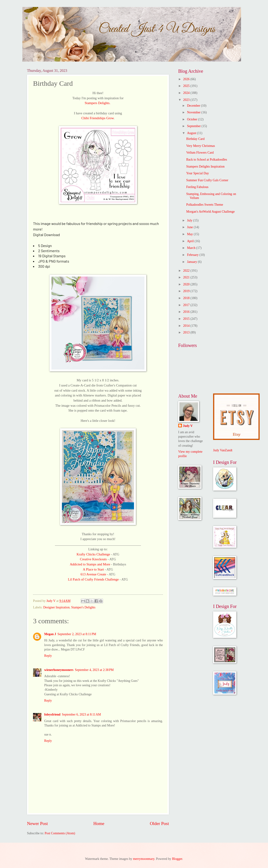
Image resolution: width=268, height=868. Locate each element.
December (194, 106)
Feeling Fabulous (197, 187)
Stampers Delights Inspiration (205, 167)
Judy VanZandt (223, 450)
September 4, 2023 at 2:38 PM (94, 670)
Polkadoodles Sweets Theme (204, 205)
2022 (187, 271)
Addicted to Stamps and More (90, 564)
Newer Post (37, 823)
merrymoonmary (144, 859)
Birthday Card (195, 139)
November (194, 112)
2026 (187, 79)
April (191, 241)
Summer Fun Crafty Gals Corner (207, 180)
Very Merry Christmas (200, 146)
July (190, 220)
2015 (187, 319)
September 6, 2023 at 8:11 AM (81, 715)
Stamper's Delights (83, 607)
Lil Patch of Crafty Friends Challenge (93, 579)
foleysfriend (52, 715)
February (193, 255)
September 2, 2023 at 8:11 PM (77, 634)
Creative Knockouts (94, 559)
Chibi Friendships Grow (98, 118)
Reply (48, 656)
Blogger (177, 859)
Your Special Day (197, 173)
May (190, 234)
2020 (187, 284)
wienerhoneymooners (59, 670)
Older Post (159, 823)
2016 (187, 312)
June (190, 227)
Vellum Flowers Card (200, 153)
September (194, 126)
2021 (187, 277)
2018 (187, 298)
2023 (187, 100)
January (192, 262)
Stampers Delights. (97, 103)
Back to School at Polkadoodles (207, 160)
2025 (187, 86)
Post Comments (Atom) (60, 833)
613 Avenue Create (94, 574)
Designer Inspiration (56, 607)
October (193, 119)
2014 (187, 326)
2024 (187, 93)
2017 (187, 305)
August (192, 133)
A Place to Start (93, 569)
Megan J (50, 634)
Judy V (188, 426)
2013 (187, 332)
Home (99, 823)
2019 (187, 291)
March (192, 248)
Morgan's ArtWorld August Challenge (210, 212)
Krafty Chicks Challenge (93, 554)
